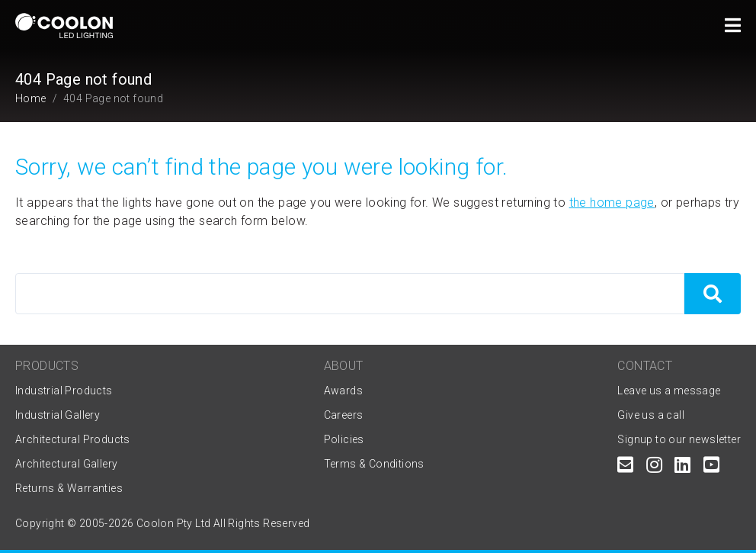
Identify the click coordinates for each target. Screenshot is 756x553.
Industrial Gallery (58, 415)
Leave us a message (669, 391)
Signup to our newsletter (679, 439)
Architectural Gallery (66, 464)
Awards (343, 391)
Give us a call (651, 415)
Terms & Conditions (374, 464)
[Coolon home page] (64, 26)
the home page (612, 203)
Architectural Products (73, 439)
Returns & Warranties (69, 488)
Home (31, 98)
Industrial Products (64, 391)
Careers (344, 415)
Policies (344, 439)
